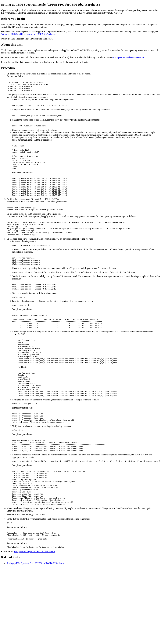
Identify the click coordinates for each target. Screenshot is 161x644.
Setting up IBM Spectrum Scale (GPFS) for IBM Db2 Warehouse (35, 618)
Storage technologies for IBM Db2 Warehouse (34, 607)
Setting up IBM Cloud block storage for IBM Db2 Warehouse (28, 34)
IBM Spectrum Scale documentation (128, 57)
